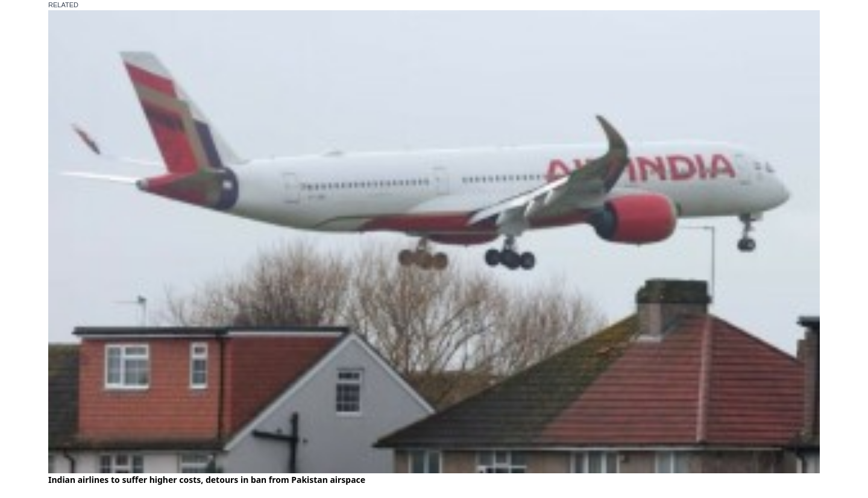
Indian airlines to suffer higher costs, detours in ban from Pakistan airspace (207, 480)
